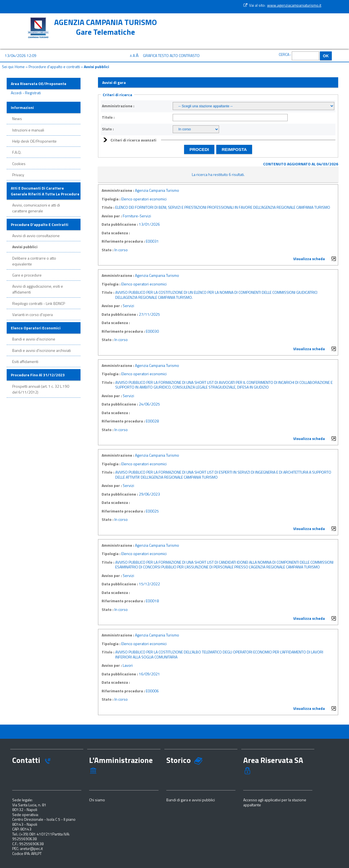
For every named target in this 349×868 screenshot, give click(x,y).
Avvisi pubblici (25, 247)
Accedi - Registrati (26, 93)
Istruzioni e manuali (28, 130)
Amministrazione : (118, 106)
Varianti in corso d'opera (32, 314)
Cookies (19, 164)
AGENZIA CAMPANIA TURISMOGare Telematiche (106, 27)
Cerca (284, 54)
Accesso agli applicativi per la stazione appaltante (275, 802)
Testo (163, 55)
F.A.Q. (17, 152)
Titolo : (108, 117)
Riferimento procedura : (123, 241)
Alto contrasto (185, 55)
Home (20, 67)
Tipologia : (111, 199)
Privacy (18, 175)
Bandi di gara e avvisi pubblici (191, 800)
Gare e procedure (27, 275)
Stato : (108, 129)
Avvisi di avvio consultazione (36, 236)
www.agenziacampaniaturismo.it (294, 5)
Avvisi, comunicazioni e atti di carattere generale (36, 208)
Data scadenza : (116, 233)
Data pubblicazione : (120, 224)
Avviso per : (112, 216)
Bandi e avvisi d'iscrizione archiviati (42, 350)
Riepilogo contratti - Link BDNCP (39, 303)
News (17, 119)
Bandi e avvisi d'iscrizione (34, 339)
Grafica (150, 55)
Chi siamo (97, 800)
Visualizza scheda (309, 259)
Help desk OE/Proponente (34, 141)
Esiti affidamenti (25, 361)
